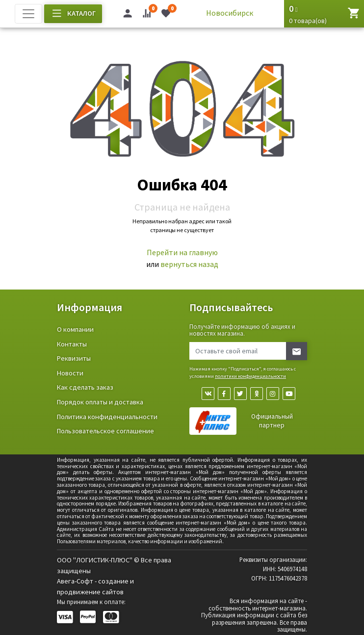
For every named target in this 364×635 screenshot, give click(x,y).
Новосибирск (230, 13)
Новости (70, 373)
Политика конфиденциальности (107, 417)
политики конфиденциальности (250, 376)
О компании (75, 329)
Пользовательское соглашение (105, 431)
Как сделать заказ (85, 387)
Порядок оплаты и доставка (100, 402)
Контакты (72, 344)
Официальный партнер (272, 421)
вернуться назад (189, 264)
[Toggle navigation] (28, 14)
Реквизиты (74, 358)
